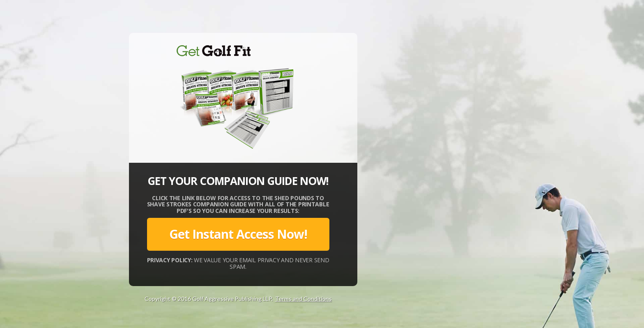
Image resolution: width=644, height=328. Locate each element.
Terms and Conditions (304, 299)
